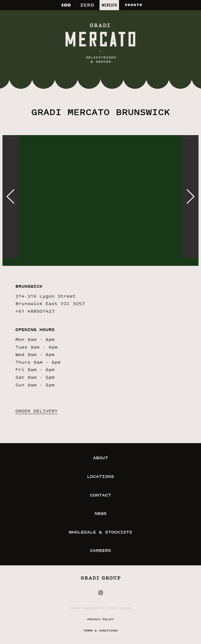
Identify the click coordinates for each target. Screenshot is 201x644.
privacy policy (101, 619)
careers (100, 550)
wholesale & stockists (100, 532)
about (100, 458)
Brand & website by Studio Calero (101, 608)
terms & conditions (101, 630)
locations (100, 476)
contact (100, 495)
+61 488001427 (35, 311)
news (101, 513)
